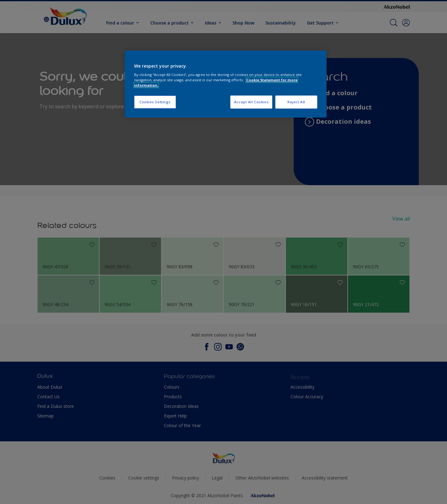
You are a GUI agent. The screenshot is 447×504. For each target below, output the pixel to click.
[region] (226, 84)
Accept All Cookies (251, 102)
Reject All (296, 102)
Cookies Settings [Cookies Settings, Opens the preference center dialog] (155, 102)
